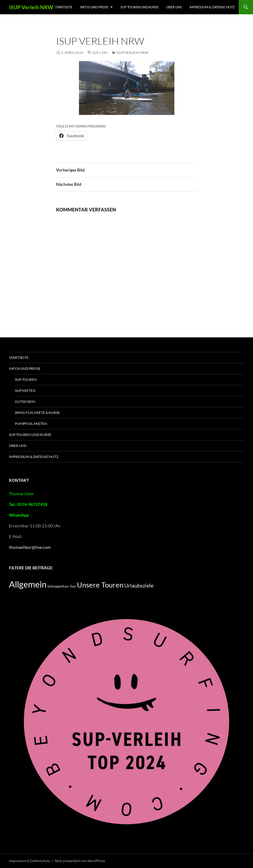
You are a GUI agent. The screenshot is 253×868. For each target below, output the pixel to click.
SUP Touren (26, 380)
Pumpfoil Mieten (31, 424)
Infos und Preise (94, 7)
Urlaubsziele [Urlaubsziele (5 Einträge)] (139, 585)
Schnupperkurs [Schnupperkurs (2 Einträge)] (58, 586)
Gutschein (25, 402)
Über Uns (174, 7)
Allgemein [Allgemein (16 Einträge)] (28, 584)
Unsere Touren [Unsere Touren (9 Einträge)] (100, 585)
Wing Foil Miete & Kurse (37, 413)
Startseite (64, 7)
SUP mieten (25, 391)
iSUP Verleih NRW (31, 7)
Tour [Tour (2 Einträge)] (73, 586)
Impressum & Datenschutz (212, 7)
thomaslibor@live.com (30, 547)
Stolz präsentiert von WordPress (80, 861)
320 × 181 (100, 53)
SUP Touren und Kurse (139, 7)
